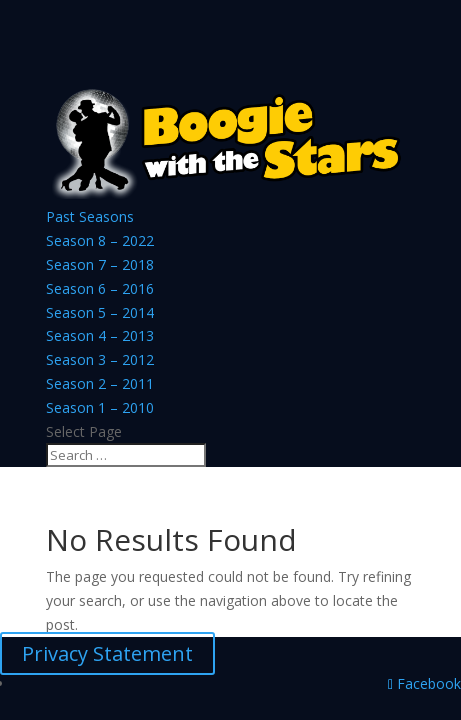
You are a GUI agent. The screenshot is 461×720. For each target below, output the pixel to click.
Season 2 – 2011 (100, 383)
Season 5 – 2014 (100, 312)
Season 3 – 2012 (100, 359)
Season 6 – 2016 (100, 288)
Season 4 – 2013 (100, 335)
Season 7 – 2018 (100, 264)
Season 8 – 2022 (100, 240)
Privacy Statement (107, 653)
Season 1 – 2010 (100, 407)
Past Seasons (90, 216)
